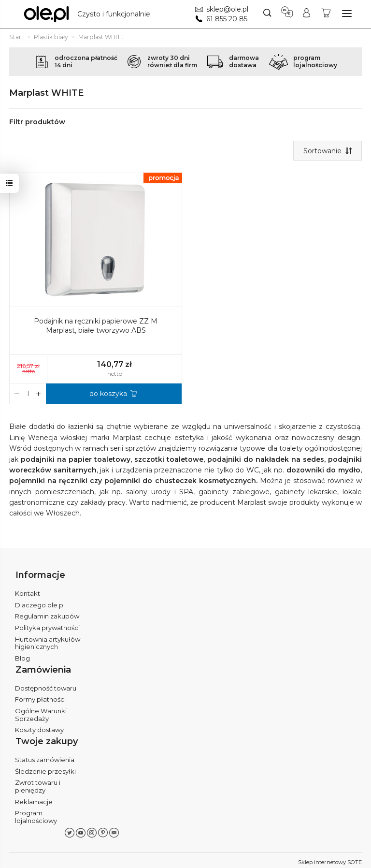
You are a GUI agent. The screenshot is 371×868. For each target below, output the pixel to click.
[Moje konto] (307, 14)
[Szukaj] (267, 14)
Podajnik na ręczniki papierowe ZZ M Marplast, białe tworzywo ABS (96, 326)
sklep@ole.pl (227, 9)
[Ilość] (28, 394)
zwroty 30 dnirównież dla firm (172, 61)
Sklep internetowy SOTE (330, 858)
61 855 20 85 (227, 19)
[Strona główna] (89, 14)
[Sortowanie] (327, 151)
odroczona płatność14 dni (86, 61)
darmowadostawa (244, 61)
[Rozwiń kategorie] (347, 14)
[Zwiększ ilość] (17, 394)
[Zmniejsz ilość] (39, 394)
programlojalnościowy (315, 61)
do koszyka (108, 394)
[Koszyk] (326, 14)
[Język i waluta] (287, 14)
